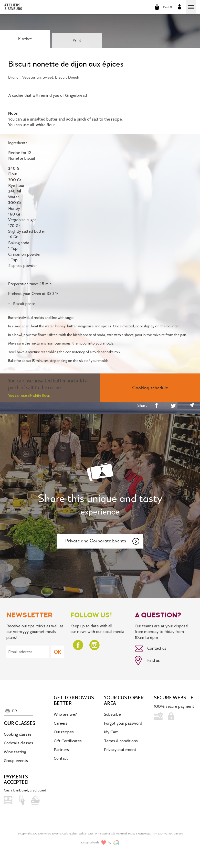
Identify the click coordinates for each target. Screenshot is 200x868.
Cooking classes (18, 734)
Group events (16, 761)
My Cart (111, 732)
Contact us (150, 649)
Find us (147, 661)
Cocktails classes (18, 743)
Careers (61, 723)
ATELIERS (13, 7)
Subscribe (112, 714)
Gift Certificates (68, 741)
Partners (61, 750)
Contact (61, 758)
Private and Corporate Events (103, 541)
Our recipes (64, 732)
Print (77, 40)
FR (11, 711)
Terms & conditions (121, 741)
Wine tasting (15, 752)
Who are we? (65, 714)
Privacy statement (120, 750)
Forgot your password (123, 723)
